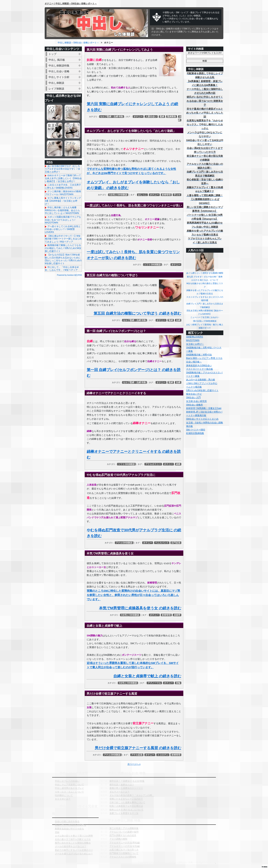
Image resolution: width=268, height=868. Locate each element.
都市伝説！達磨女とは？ (122, 785)
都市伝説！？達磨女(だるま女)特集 (127, 781)
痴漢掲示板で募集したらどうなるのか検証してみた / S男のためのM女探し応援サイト (63, 248)
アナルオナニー (153, 464)
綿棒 (178, 464)
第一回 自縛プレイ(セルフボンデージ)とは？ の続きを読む (134, 373)
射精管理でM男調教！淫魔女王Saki (204, 408)
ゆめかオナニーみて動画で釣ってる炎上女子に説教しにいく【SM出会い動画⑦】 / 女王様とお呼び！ (63, 178)
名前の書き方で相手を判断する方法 (73, 839)
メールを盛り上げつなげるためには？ (74, 854)
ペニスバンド (162, 543)
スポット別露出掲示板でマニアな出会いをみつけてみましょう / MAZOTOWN (63, 220)
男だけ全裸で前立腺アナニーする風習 (112, 694)
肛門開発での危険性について (124, 853)
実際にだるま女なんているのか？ (126, 799)
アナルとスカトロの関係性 (123, 857)
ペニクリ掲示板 (194, 387)
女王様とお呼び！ (195, 344)
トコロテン (163, 755)
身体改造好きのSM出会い (199, 365)
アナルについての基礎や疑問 (124, 832)
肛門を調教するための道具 (123, 835)
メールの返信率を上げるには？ (71, 846)
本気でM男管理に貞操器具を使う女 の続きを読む (140, 608)
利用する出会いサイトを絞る (69, 829)
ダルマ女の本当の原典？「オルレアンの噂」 (132, 795)
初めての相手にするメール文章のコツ (74, 850)
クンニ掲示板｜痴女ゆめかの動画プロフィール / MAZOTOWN (63, 193)
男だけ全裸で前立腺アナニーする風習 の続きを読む (138, 748)
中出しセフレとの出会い (67, 781)
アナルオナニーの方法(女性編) (125, 846)
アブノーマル (154, 683)
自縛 (178, 320)
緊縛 (162, 117)
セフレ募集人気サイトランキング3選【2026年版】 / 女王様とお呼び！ (63, 201)
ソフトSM (55, 113)
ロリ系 (72, 130)
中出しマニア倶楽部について (69, 785)
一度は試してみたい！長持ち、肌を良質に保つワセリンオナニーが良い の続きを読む (133, 255)
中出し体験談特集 (59, 66)
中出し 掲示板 (57, 60)
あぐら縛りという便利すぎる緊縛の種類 (205, 273)
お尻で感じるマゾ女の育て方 (124, 850)
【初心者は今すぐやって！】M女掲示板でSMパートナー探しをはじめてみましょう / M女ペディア (63, 239)
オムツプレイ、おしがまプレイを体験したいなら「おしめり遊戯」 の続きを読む (133, 185)
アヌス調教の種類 (118, 839)
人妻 (55, 148)
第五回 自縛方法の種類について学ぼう (112, 275)
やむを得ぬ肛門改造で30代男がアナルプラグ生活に (121, 475)
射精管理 (166, 195)
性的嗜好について (64, 795)
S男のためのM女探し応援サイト (202, 390)
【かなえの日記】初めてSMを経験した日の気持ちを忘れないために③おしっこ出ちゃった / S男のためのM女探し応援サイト (63, 259)
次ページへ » (134, 764)
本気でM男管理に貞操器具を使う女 (110, 553)
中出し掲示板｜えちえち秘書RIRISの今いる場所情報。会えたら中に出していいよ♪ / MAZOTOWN (62, 210)
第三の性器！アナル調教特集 (124, 828)
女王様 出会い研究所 (196, 401)
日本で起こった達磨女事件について (127, 802)
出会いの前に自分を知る (67, 821)
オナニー (138, 117)
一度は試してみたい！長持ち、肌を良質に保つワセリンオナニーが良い (134, 205)
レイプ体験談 (56, 89)
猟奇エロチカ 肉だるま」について (126, 810)
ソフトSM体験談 (152, 265)
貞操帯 (177, 615)
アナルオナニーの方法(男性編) (125, 843)
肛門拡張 (176, 543)
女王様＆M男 (55, 130)
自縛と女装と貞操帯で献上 (104, 626)
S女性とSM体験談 (118, 195)
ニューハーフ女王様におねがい (205, 317)
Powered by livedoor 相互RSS (69, 275)
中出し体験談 (56, 83)
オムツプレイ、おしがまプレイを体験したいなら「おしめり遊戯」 (131, 131)
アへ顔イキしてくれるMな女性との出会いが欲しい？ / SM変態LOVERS (63, 229)
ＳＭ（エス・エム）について (69, 792)
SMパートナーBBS (196, 430)
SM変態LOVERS (195, 337)
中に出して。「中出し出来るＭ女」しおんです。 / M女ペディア (62, 269)
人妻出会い (151, 117)
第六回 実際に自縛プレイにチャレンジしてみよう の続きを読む (132, 107)
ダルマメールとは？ (119, 792)
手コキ (177, 195)
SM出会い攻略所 (194, 405)
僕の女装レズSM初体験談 (205, 321)
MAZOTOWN (193, 340)
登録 (57, 832)
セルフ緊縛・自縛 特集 (112, 117)
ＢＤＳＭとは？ (63, 799)
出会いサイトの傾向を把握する (71, 825)
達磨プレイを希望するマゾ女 (124, 813)
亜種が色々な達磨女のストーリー (126, 788)
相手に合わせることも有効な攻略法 (73, 843)
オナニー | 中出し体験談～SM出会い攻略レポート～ (71, 4)
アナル (72, 148)
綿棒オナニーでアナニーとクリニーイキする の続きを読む (134, 454)
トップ (52, 54)
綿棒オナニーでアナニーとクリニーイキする (116, 393)
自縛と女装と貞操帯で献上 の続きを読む (147, 676)
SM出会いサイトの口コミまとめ (202, 419)
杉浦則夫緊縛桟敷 (195, 433)
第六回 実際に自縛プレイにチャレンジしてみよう (120, 50)
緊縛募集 (172, 117)
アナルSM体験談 (124, 543)
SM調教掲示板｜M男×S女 (199, 355)
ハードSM (72, 113)
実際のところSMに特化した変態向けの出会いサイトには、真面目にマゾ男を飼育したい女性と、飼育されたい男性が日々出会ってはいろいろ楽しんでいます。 (133, 595)
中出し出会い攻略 (59, 71)
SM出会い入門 (193, 398)
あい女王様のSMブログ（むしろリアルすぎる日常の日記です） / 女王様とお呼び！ (63, 169)
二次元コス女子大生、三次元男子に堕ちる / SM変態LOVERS (63, 186)
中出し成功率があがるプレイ (69, 788)
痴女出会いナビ (194, 394)
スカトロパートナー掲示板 (200, 369)
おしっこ (142, 195)
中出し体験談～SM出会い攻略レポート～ (78, 43)
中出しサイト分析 (59, 77)
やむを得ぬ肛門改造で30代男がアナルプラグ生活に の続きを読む (134, 533)
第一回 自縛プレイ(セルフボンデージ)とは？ (116, 331)
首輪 (178, 683)
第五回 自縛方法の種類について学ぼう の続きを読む (137, 313)
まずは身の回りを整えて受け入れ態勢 (74, 836)
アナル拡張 (137, 755)
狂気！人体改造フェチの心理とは (126, 806)
